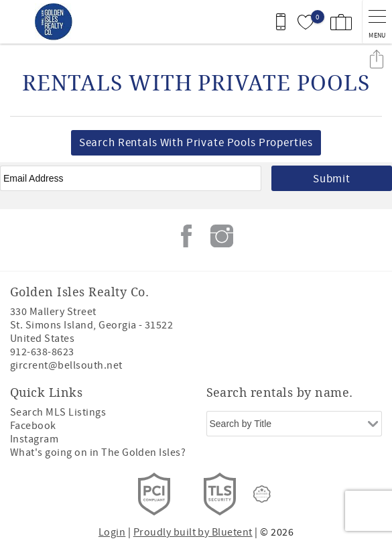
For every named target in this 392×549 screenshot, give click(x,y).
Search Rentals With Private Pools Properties (196, 143)
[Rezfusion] (262, 494)
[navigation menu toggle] (377, 22)
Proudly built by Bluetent (193, 532)
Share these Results (377, 59)
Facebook (186, 236)
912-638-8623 (42, 352)
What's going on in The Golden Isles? (98, 452)
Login (112, 532)
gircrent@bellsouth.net (66, 365)
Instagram (222, 236)
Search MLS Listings (58, 412)
